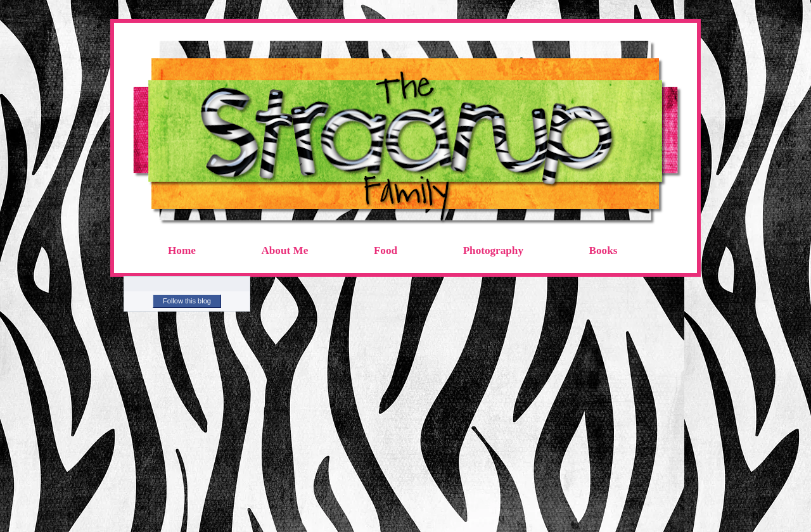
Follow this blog (187, 301)
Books (603, 250)
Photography (493, 250)
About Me (284, 250)
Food (386, 250)
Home (182, 250)
